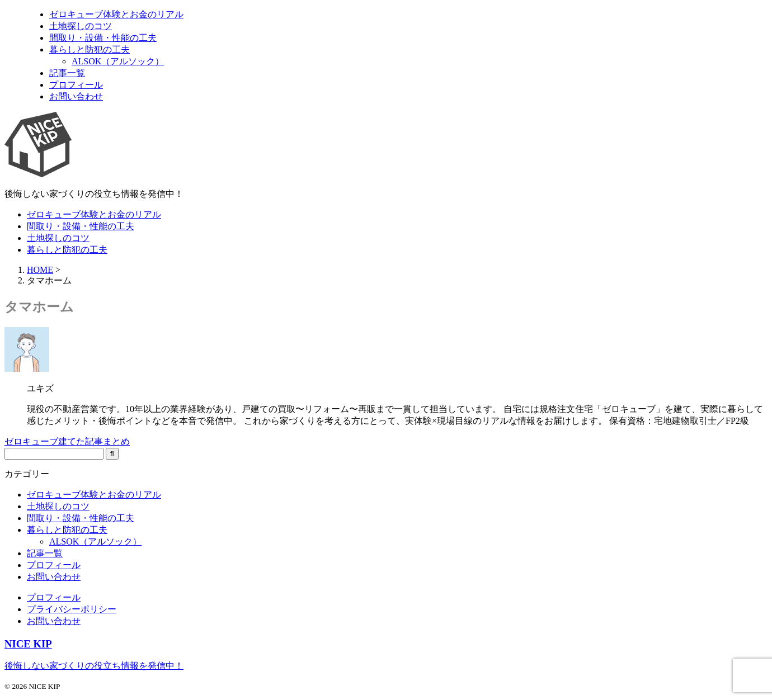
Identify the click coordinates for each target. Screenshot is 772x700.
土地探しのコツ (58, 238)
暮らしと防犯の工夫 (67, 250)
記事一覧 (45, 553)
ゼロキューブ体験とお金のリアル (94, 214)
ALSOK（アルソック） (95, 541)
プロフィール (54, 565)
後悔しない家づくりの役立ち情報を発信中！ (94, 666)
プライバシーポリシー (72, 609)
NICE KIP (28, 644)
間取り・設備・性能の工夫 (81, 226)
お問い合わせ (54, 577)
